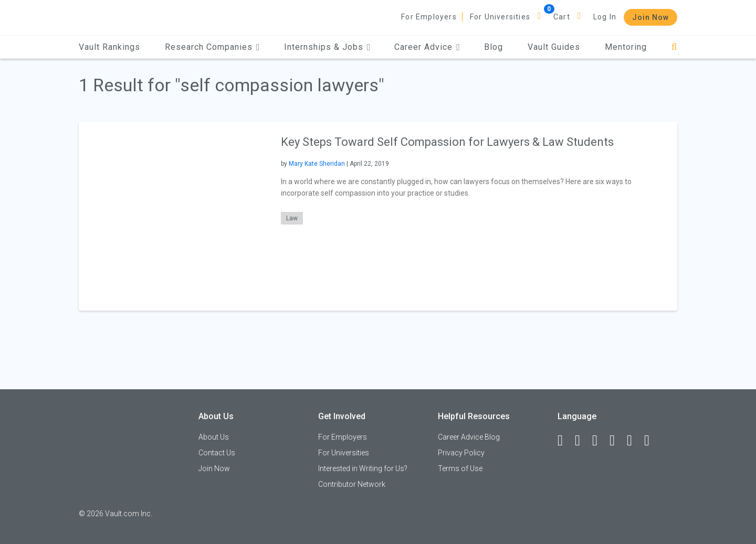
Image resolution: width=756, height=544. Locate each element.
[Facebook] (565, 441)
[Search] (674, 47)
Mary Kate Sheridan (317, 164)
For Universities (500, 17)
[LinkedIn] (582, 441)
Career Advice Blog (469, 437)
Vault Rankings (109, 47)
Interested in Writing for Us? (363, 468)
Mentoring (626, 47)
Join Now (650, 17)
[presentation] (173, 216)
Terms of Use (460, 468)
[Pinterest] (634, 441)
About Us (214, 437)
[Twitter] (600, 441)
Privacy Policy (461, 453)
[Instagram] (617, 441)
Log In (605, 17)
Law (292, 218)
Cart (562, 17)
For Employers (429, 17)
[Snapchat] (652, 441)
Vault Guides (554, 47)
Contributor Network (352, 484)
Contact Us (217, 453)
